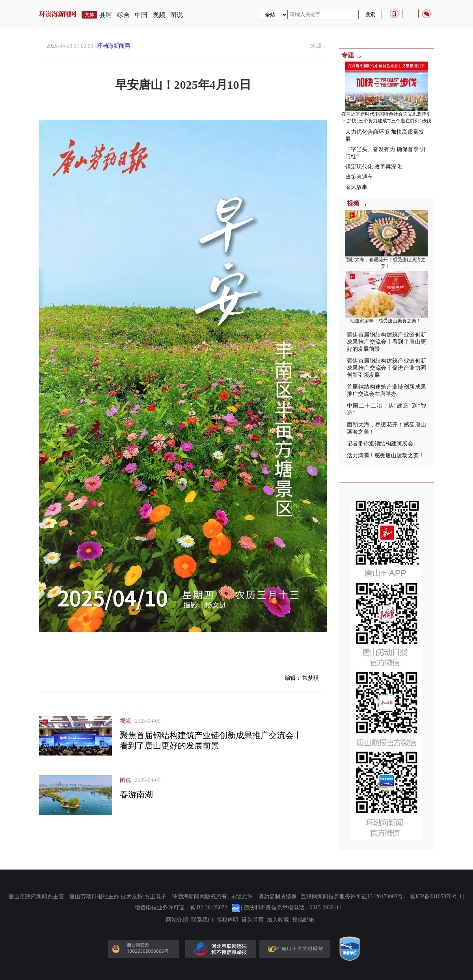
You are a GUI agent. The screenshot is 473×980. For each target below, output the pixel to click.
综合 (123, 15)
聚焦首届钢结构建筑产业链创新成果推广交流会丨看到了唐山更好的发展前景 (386, 342)
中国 (141, 15)
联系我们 (202, 920)
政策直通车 (359, 177)
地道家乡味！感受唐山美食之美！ (385, 321)
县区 (106, 15)
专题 (348, 55)
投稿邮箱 (303, 920)
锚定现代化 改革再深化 (374, 167)
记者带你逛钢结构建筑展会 (380, 444)
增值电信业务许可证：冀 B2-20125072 (181, 908)
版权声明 (227, 920)
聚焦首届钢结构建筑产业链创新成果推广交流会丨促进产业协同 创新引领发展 (386, 368)
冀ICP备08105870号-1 (436, 897)
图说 (177, 15)
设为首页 (253, 920)
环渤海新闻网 (114, 46)
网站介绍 (177, 920)
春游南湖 (136, 795)
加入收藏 (278, 920)
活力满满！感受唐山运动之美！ (385, 455)
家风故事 (356, 187)
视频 (159, 15)
